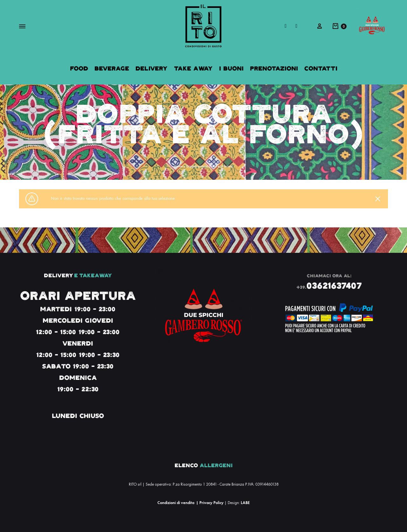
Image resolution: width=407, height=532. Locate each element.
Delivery (152, 68)
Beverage (112, 68)
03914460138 (267, 484)
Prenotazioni (274, 68)
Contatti (321, 68)
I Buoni (231, 68)
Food (79, 68)
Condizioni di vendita (176, 503)
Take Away (193, 68)
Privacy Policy (211, 503)
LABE (245, 503)
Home (178, 166)
